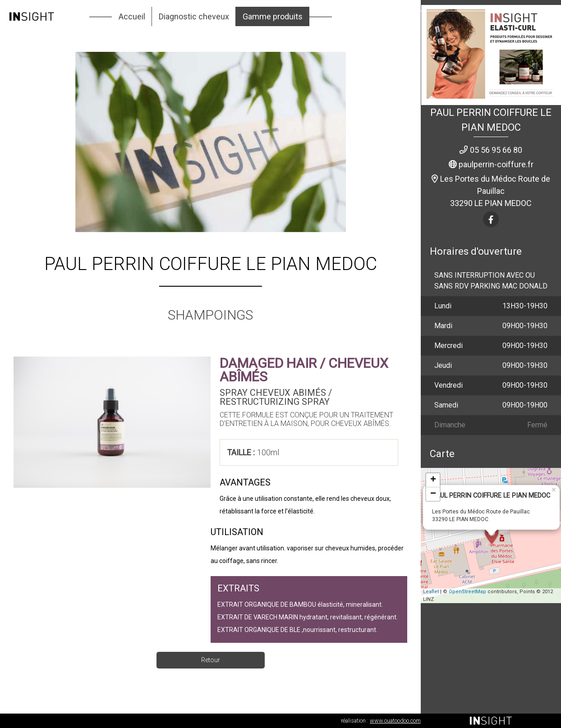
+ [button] (433, 480)
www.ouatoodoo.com (395, 721)
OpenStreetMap (467, 592)
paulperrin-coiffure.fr (496, 164)
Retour (211, 660)
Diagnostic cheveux (194, 16)
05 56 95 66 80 (496, 150)
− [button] (433, 494)
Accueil (132, 16)
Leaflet (431, 592)
